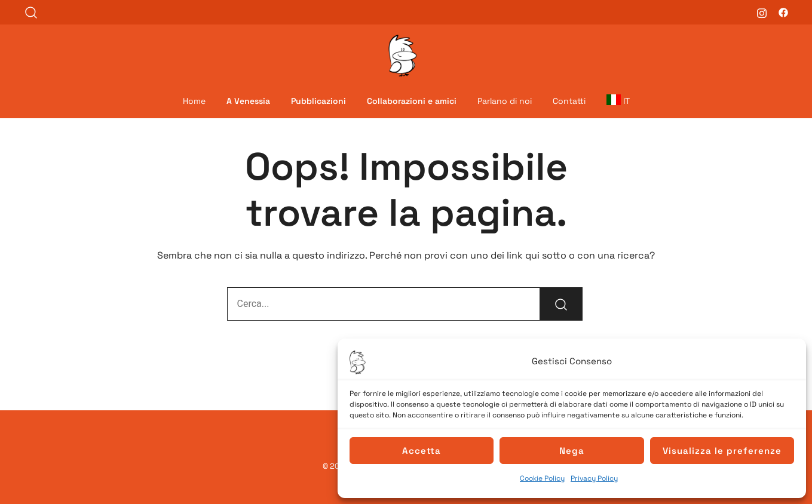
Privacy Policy (594, 478)
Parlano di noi (505, 101)
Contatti (569, 101)
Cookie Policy (542, 478)
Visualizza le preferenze (722, 451)
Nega (572, 451)
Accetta (422, 451)
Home (194, 101)
